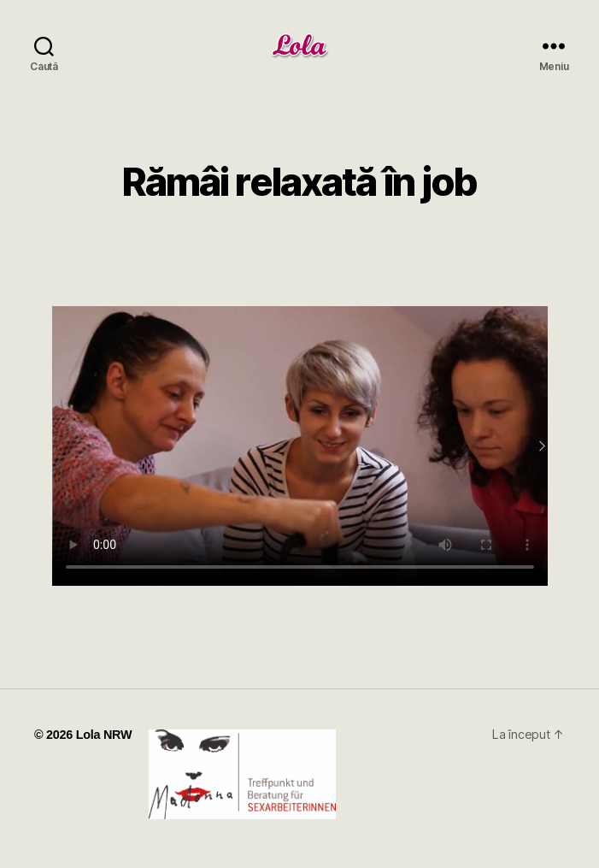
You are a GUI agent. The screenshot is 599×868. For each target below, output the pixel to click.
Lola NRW (104, 735)
